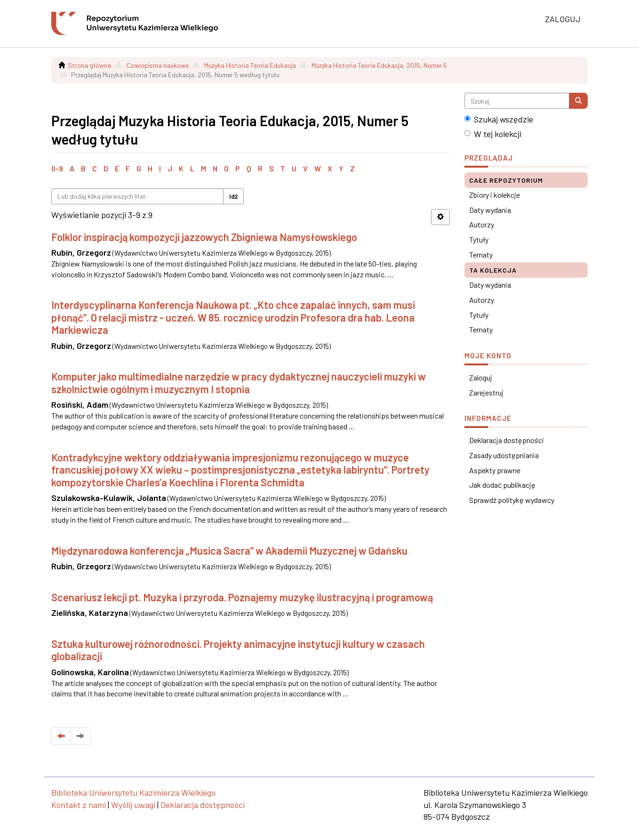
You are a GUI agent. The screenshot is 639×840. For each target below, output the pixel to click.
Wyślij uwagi (133, 805)
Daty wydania (490, 210)
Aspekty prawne (495, 470)
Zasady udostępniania (504, 455)
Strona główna (89, 65)
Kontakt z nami (79, 805)
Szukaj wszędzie (499, 119)
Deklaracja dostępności (507, 440)
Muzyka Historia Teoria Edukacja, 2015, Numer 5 (379, 65)
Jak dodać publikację (502, 485)
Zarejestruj (486, 392)
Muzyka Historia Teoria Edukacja (250, 65)
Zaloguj (481, 377)
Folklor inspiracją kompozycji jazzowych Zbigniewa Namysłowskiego (204, 237)
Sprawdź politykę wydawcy (512, 500)
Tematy (481, 254)
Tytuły (479, 239)
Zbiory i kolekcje (495, 195)
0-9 (57, 168)
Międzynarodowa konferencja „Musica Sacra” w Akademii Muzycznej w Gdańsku (229, 550)
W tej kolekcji (493, 134)
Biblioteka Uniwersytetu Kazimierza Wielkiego (133, 792)
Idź (233, 196)
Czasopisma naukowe (158, 65)
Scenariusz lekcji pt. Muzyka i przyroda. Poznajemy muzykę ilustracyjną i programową (242, 597)
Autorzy (482, 224)
